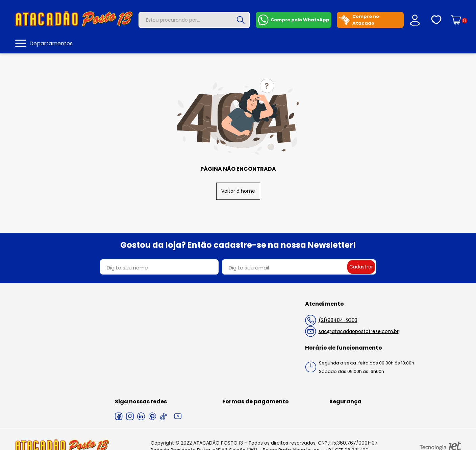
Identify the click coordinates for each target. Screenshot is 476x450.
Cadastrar (361, 267)
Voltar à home (238, 191)
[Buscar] (241, 20)
